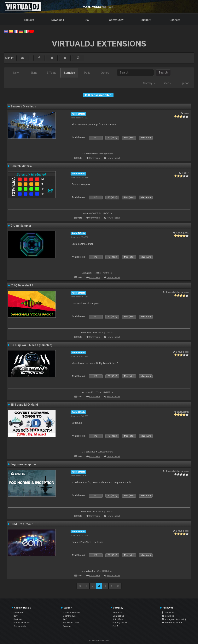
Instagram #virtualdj (174, 619)
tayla (186, 113)
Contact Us (118, 616)
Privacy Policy (120, 623)
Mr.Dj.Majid (183, 411)
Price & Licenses (22, 623)
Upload (185, 83)
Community (116, 20)
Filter (167, 83)
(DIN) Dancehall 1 (22, 285)
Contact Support (71, 613)
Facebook (168, 613)
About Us (117, 613)
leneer (185, 173)
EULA (115, 626)
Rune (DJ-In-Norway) (177, 292)
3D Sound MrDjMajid (24, 405)
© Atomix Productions (99, 641)
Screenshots (20, 626)
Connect (175, 20)
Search (163, 73)
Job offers (118, 619)
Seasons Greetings (23, 106)
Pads (87, 73)
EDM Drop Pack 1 (22, 524)
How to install (113, 158)
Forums (67, 626)
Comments (95, 158)
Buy (87, 20)
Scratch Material (22, 166)
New (16, 73)
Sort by (149, 83)
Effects (52, 73)
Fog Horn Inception (23, 464)
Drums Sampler (21, 226)
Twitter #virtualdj (172, 623)
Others (105, 73)
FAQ (65, 619)
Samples (69, 73)
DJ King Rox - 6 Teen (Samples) (31, 345)
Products (28, 20)
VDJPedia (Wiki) (71, 623)
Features (18, 619)
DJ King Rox (182, 233)
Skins (34, 73)
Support (146, 20)
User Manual (70, 616)
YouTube (168, 616)
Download (58, 20)
